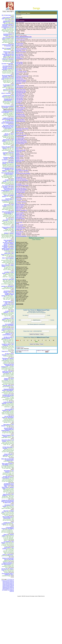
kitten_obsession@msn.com (22, 37)
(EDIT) (18, 12)
